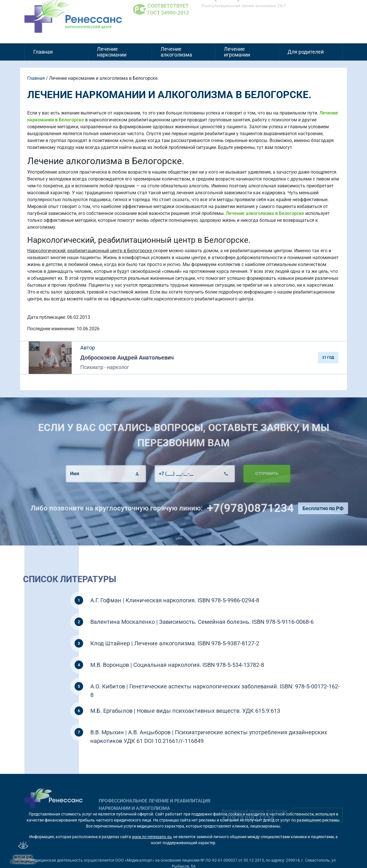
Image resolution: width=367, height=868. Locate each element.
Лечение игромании (237, 52)
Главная (43, 52)
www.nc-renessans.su (152, 837)
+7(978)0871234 (267, 508)
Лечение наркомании (112, 52)
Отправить (250, 473)
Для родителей (306, 52)
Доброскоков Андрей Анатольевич (127, 358)
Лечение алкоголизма (176, 52)
